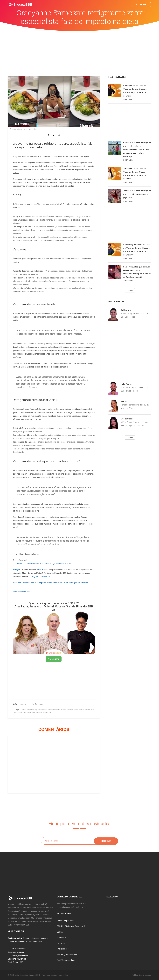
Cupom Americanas (16, 952)
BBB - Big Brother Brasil (67, 954)
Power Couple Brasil (66, 921)
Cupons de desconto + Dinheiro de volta (25, 942)
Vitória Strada (127, 419)
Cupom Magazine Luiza (18, 955)
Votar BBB (141, 4)
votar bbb (26, 592)
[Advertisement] (80, 50)
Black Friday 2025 (15, 962)
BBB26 (60, 932)
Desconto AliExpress (17, 959)
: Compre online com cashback (28, 938)
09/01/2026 (128, 99)
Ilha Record (62, 949)
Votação (17, 570)
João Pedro (126, 384)
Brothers (107, 11)
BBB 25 (40, 570)
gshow (41, 704)
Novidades (120, 11)
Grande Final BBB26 (138, 11)
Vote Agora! (54, 659)
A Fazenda (61, 938)
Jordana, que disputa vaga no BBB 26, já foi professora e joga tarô (137, 194)
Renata (124, 401)
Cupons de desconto (17, 949)
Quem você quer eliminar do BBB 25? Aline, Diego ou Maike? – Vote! (42, 564)
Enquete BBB (77, 11)
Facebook (112, 897)
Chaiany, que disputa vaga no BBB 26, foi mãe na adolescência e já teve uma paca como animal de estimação (137, 150)
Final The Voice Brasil (66, 960)
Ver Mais (130, 290)
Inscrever (106, 841)
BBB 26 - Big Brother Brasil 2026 (71, 926)
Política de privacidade (142, 975)
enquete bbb (17, 592)
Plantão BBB (93, 11)
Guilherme (126, 310)
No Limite (61, 943)
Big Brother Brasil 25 (41, 577)
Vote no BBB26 (60, 11)
